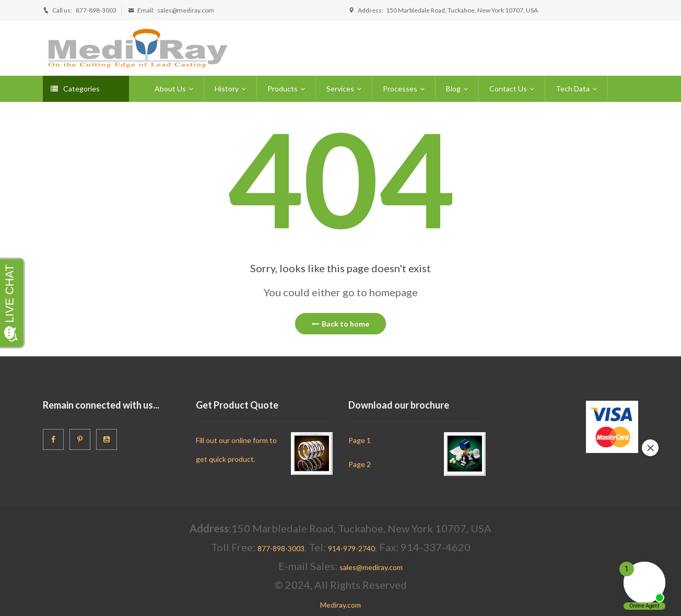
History (227, 89)
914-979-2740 (351, 548)
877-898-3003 (96, 10)
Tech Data (573, 89)
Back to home (340, 324)
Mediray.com (340, 605)
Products (283, 89)
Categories (75, 89)
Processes (400, 89)
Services (340, 89)
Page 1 (360, 440)
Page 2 (360, 464)
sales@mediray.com (186, 10)
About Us (170, 89)
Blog (453, 89)
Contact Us (508, 89)
